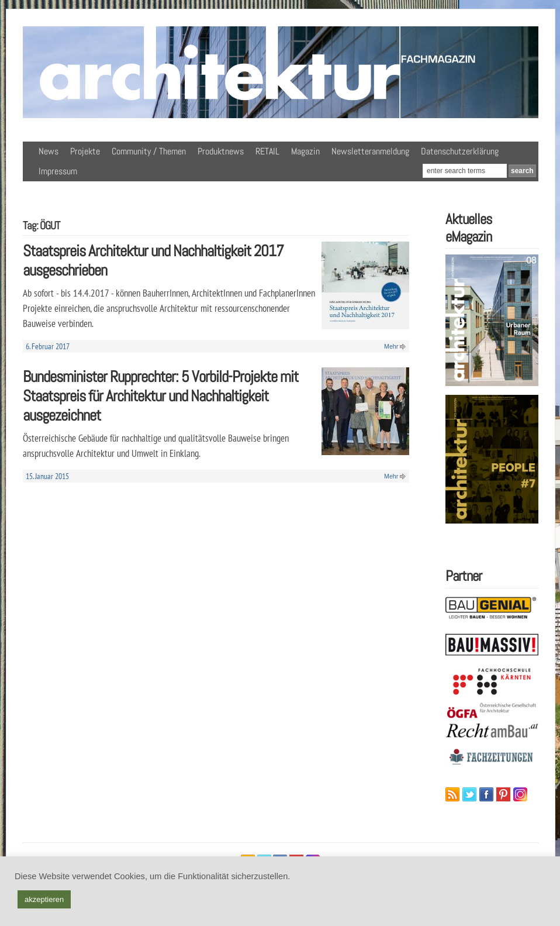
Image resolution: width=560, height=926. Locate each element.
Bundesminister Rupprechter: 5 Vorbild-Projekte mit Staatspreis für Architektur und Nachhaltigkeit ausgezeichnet (160, 395)
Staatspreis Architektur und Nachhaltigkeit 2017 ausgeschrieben (153, 260)
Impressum (58, 171)
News (49, 151)
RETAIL (267, 151)
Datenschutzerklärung (460, 151)
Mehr (391, 346)
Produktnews (221, 151)
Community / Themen (149, 151)
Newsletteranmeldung (370, 151)
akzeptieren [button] (44, 899)
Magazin (305, 151)
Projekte (85, 151)
